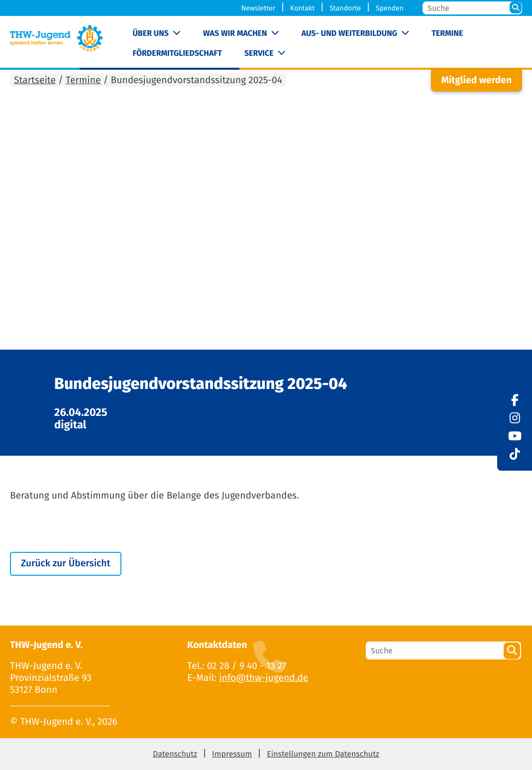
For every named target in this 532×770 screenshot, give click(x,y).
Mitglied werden (477, 80)
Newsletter (258, 8)
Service (259, 54)
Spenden (390, 8)
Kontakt (302, 8)
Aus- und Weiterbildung (349, 34)
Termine (447, 34)
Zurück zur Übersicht (66, 564)
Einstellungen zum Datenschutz (323, 754)
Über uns (151, 34)
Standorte (345, 8)
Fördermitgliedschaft (177, 54)
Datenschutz (175, 754)
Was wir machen (235, 34)
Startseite (35, 80)
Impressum (232, 754)
